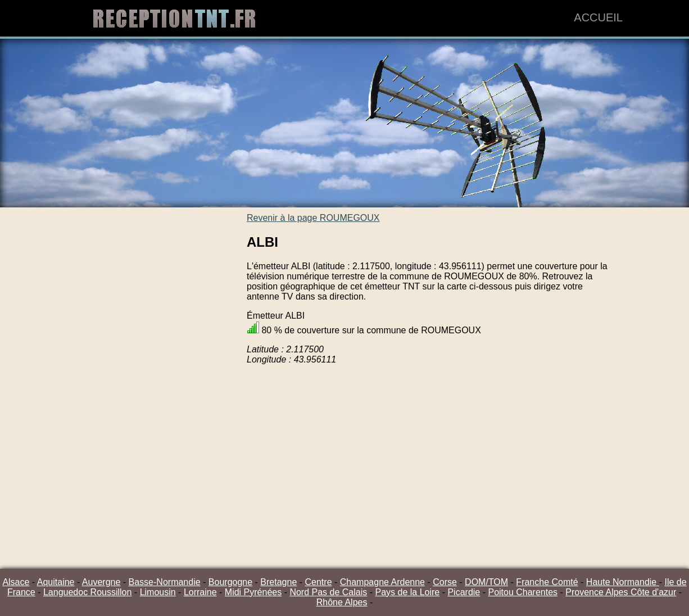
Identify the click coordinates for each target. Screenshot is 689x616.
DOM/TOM (486, 582)
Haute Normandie (623, 582)
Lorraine (200, 592)
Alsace (16, 582)
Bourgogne (230, 582)
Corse (445, 582)
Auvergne (101, 582)
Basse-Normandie (165, 582)
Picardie (464, 592)
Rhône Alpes (342, 602)
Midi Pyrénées (253, 592)
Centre (319, 582)
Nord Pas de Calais (328, 592)
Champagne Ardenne (382, 582)
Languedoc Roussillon (87, 592)
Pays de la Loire (407, 592)
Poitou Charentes (523, 592)
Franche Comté (547, 582)
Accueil (598, 17)
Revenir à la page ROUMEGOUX (313, 218)
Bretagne (278, 582)
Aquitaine (56, 582)
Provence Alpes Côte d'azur (621, 592)
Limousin (158, 592)
